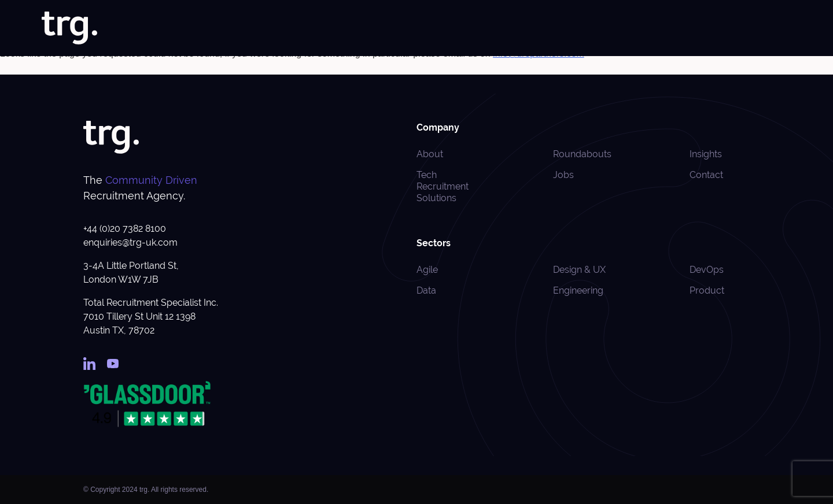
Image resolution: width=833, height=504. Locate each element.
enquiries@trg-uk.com (130, 242)
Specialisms (550, 28)
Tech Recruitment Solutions (443, 186)
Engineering (578, 290)
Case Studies (616, 28)
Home (381, 28)
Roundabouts (722, 28)
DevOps (707, 270)
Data (426, 290)
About (417, 28)
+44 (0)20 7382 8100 (125, 229)
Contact (776, 28)
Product (707, 290)
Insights (669, 28)
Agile (427, 270)
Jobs (451, 28)
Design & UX (579, 270)
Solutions (491, 28)
